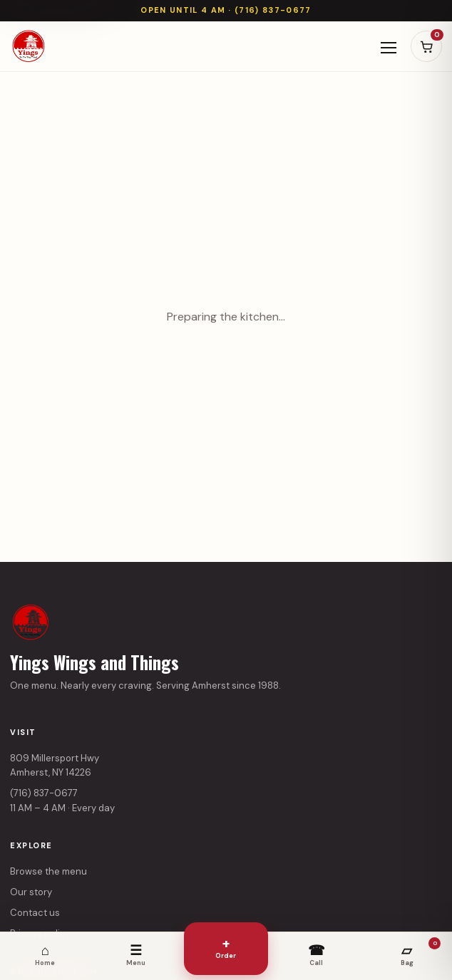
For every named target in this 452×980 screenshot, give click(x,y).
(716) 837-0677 (44, 793)
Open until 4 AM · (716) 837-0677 (226, 10)
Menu (136, 954)
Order (226, 947)
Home (45, 954)
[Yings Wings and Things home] (29, 46)
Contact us (35, 913)
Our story (31, 892)
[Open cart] (426, 46)
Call (317, 954)
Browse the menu (48, 871)
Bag (421, 952)
